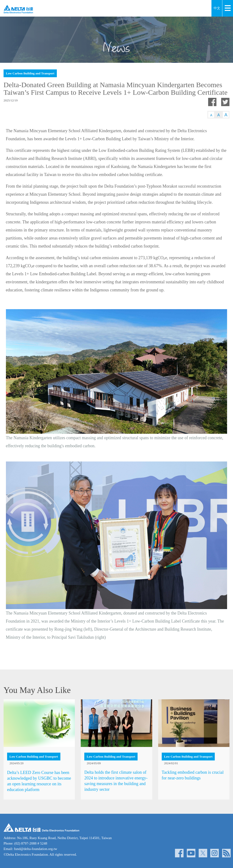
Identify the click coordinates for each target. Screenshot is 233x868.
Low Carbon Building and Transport (30, 73)
